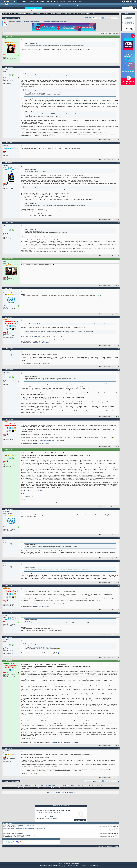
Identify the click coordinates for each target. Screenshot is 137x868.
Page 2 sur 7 (89, 18)
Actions (13, 10)
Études (69, 1)
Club (80, 1)
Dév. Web (48, 4)
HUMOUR (92, 6)
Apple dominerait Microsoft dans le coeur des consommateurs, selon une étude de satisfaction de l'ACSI (30, 832)
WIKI (83, 6)
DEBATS (73, 786)
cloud (43, 341)
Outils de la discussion (105, 34)
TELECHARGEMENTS (51, 786)
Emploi (62, 1)
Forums (23, 1)
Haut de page (115, 846)
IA (30, 4)
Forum (7, 14)
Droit (75, 1)
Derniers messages (5, 10)
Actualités (37, 14)
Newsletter (55, 1)
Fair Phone (34, 336)
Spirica (41, 812)
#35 (118, 561)
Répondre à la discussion (11, 18)
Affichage (115, 34)
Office (71, 4)
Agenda (32, 10)
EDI (53, 4)
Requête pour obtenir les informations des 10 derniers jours (19, 825)
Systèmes (82, 4)
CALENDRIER (89, 786)
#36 (118, 585)
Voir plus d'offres (80, 820)
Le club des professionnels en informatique (22, 14)
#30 (118, 370)
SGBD (67, 4)
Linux (40, 343)
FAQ (37, 1)
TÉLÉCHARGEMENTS (64, 6)
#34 (118, 538)
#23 (118, 143)
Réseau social (20, 10)
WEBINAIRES (49, 6)
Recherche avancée (131, 10)
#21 (118, 36)
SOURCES (72, 6)
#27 (118, 288)
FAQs (36, 786)
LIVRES (55, 6)
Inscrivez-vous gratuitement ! (34, 8)
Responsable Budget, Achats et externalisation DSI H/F (53, 811)
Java (43, 4)
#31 (118, 419)
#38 (118, 637)
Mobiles (76, 4)
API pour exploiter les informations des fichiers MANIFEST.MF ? (20, 835)
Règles (41, 10)
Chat (47, 1)
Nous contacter (100, 846)
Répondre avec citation (105, 64)
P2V (31, 341)
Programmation (60, 4)
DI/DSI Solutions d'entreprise (16, 4)
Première (95, 18)
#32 (118, 449)
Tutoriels (31, 1)
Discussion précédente (55, 793)
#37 (118, 613)
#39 (118, 661)
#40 (118, 748)
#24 (118, 163)
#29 (118, 349)
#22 (118, 67)
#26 (118, 259)
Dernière (116, 18)
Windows (36, 343)
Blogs (42, 1)
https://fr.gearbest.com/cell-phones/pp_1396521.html (36, 399)
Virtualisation (45, 343)
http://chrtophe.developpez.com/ (45, 340)
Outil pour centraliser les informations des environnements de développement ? (24, 829)
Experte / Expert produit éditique (46, 817)
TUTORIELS (38, 6)
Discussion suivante (68, 793)
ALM (33, 4)
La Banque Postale (45, 818)
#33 (118, 509)
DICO (87, 6)
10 (114, 506)
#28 (118, 317)
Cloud (26, 4)
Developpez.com (108, 846)
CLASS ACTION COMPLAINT (34, 490)
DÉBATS (78, 6)
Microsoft (38, 4)
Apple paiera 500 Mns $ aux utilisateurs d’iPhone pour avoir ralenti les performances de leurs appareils (41, 22)
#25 (118, 222)
